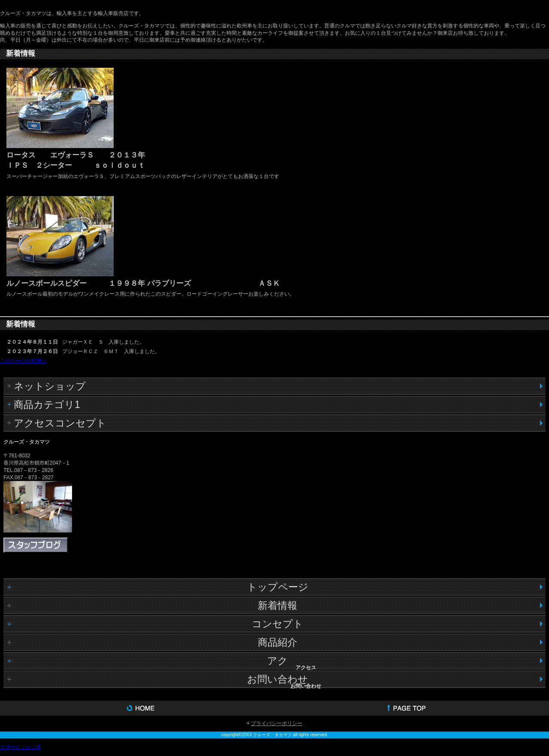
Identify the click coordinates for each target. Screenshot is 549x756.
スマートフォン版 (21, 747)
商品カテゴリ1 (47, 405)
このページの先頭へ (23, 361)
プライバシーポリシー (277, 723)
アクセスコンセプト (60, 423)
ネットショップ (50, 386)
